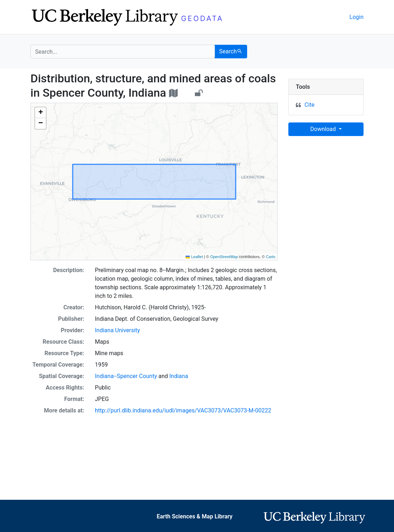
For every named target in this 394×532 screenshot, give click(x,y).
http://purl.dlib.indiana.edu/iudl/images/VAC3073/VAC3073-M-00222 (183, 410)
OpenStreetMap (224, 257)
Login (357, 17)
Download (324, 129)
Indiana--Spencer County (126, 376)
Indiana (179, 376)
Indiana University (117, 330)
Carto (271, 257)
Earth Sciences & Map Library (194, 516)
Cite (309, 105)
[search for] (123, 52)
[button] (40, 113)
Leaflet (194, 257)
